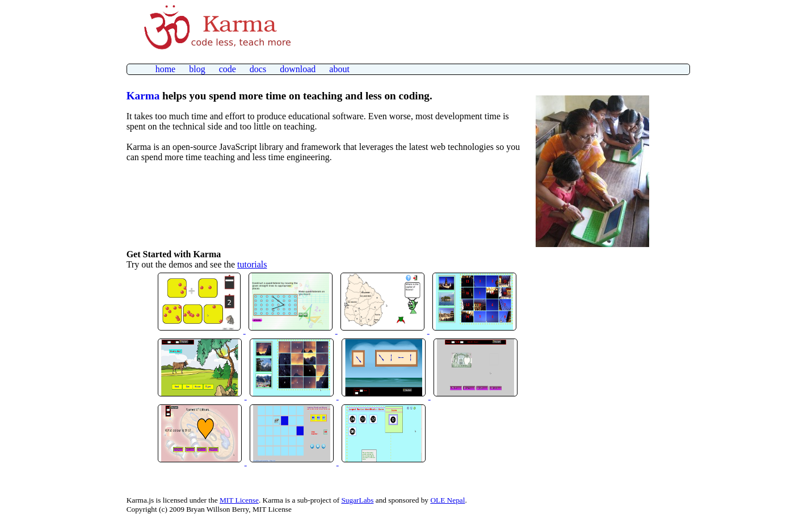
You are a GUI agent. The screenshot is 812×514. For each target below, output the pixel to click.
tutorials (252, 264)
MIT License (239, 500)
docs (258, 69)
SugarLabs (357, 500)
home (166, 69)
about (339, 69)
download (298, 69)
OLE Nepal (447, 500)
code (228, 69)
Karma (143, 96)
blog (197, 69)
